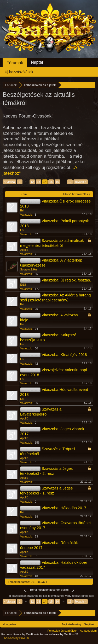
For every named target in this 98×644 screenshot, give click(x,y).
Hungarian (9, 624)
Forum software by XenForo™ (59, 634)
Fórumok (15, 63)
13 (38, 182)
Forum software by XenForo (20, 634)
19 (70, 182)
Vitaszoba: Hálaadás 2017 (64, 508)
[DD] (23, 285)
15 (51, 182)
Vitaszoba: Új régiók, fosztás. (66, 280)
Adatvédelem (88, 631)
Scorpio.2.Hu (28, 269)
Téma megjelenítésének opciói (49, 590)
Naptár (37, 62)
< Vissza (9, 182)
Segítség (90, 624)
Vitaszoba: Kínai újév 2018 (64, 355)
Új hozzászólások (19, 72)
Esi (22, 210)
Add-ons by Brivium (16, 638)
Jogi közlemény (72, 624)
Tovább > (81, 182)
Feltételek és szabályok (62, 631)
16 (57, 182)
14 (45, 182)
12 (32, 182)
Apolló (24, 250)
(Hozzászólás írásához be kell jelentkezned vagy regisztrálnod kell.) (52, 596)
